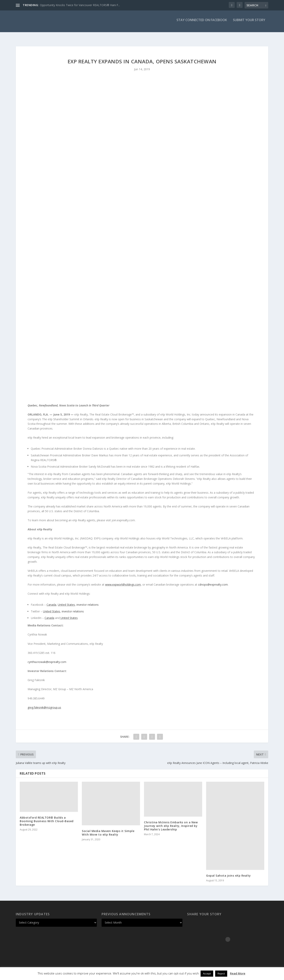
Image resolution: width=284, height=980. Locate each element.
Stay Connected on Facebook (202, 23)
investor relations (87, 601)
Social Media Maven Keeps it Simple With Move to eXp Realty (108, 829)
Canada (51, 601)
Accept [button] (207, 973)
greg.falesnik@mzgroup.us (44, 704)
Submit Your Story (249, 23)
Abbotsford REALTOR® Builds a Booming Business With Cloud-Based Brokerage (47, 818)
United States (66, 601)
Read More (238, 973)
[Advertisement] (142, 110)
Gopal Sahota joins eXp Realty (228, 872)
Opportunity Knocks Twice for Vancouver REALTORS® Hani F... (80, 5)
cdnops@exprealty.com (213, 581)
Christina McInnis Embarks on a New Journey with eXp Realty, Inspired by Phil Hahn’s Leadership (171, 822)
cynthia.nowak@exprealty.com (47, 658)
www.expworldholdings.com (123, 581)
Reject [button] (221, 973)
